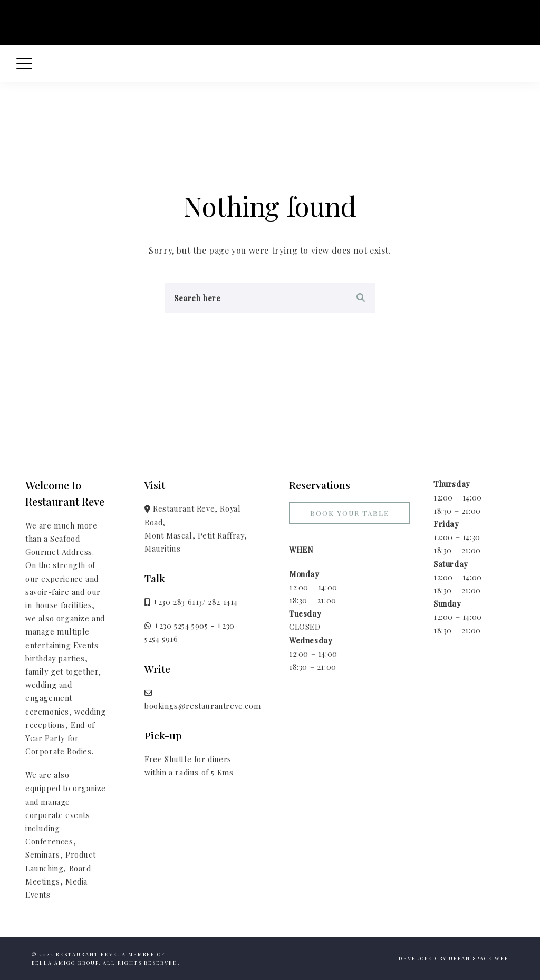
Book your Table (350, 513)
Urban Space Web (479, 958)
